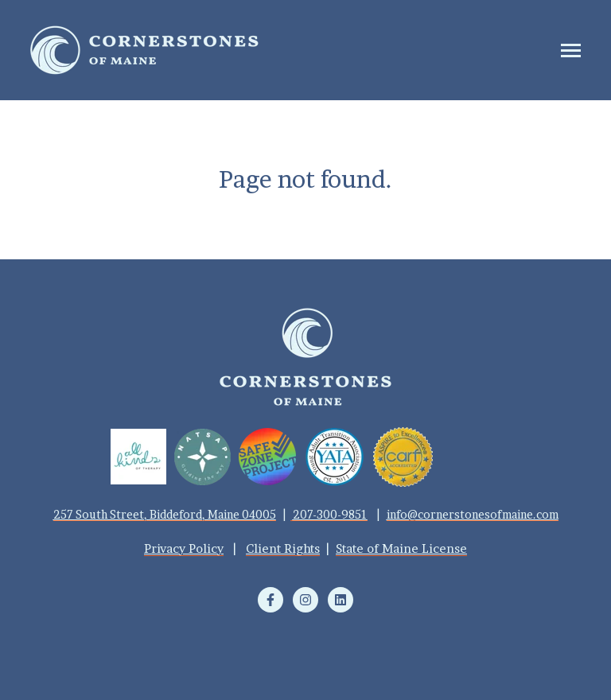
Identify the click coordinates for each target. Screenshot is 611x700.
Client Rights (283, 548)
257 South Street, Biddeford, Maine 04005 (165, 514)
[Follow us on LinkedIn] (341, 600)
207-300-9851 (330, 514)
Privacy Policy (184, 548)
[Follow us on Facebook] (270, 600)
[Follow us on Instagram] (305, 600)
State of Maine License (401, 548)
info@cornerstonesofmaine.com (473, 514)
